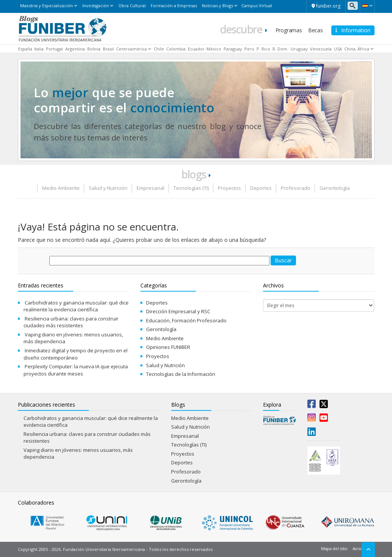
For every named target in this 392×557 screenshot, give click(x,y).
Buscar (283, 260)
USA (338, 49)
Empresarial (150, 188)
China (350, 49)
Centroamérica (131, 49)
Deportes (261, 188)
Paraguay (233, 49)
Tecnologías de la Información (181, 374)
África (363, 49)
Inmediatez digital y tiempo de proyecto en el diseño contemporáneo (76, 354)
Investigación (96, 6)
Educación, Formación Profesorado (186, 320)
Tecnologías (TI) (191, 188)
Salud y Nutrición (108, 188)
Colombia (176, 49)
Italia (39, 49)
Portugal (54, 49)
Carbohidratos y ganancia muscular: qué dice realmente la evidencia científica (76, 306)
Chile (159, 49)
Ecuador (196, 49)
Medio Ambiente (61, 188)
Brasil (108, 49)
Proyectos (229, 188)
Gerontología (335, 188)
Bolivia (94, 49)
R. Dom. (280, 49)
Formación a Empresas (174, 6)
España (25, 49)
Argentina (75, 49)
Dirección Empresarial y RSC (178, 311)
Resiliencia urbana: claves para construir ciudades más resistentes (71, 322)
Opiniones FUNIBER (168, 347)
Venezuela (321, 49)
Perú (249, 49)
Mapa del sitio (334, 548)
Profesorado (296, 188)
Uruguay (299, 49)
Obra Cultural (132, 6)
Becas (316, 30)
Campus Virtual (257, 6)
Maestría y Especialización (46, 6)
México (214, 49)
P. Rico (263, 49)
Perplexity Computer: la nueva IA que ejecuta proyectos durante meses (76, 370)
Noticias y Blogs (217, 6)
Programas (289, 30)
